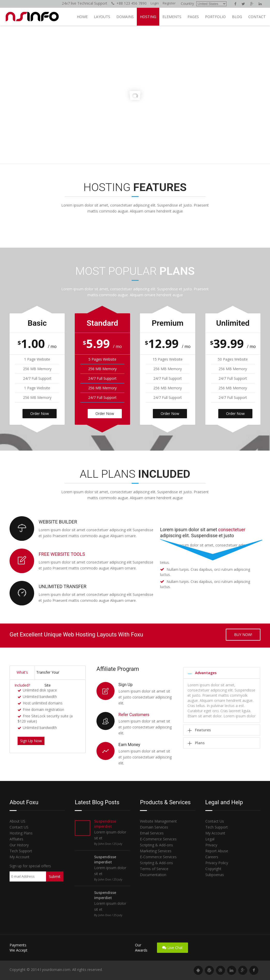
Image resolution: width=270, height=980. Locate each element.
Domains (125, 17)
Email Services (152, 833)
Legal (210, 839)
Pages (193, 17)
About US (17, 821)
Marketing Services (156, 851)
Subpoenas (215, 875)
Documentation (153, 875)
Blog (237, 17)
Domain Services (154, 827)
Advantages (206, 673)
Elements (172, 17)
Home (82, 17)
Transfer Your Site (48, 675)
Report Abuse (217, 851)
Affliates (16, 839)
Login (155, 3)
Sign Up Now (31, 741)
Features (203, 730)
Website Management (158, 821)
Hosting (148, 17)
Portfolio (215, 17)
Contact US (19, 827)
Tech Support (21, 851)
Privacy (211, 845)
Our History (19, 845)
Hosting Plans (21, 833)
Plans (200, 743)
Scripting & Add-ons (156, 845)
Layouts (102, 17)
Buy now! (243, 635)
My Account (20, 857)
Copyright (213, 869)
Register (169, 3)
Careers (212, 857)
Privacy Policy (217, 863)
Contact (257, 17)
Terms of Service (154, 869)
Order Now (40, 413)
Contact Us (215, 821)
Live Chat (172, 948)
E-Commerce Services (158, 839)
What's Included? (22, 675)
